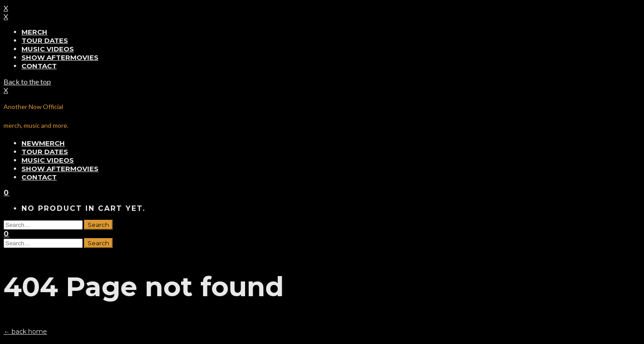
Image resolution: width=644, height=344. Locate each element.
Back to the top (27, 82)
